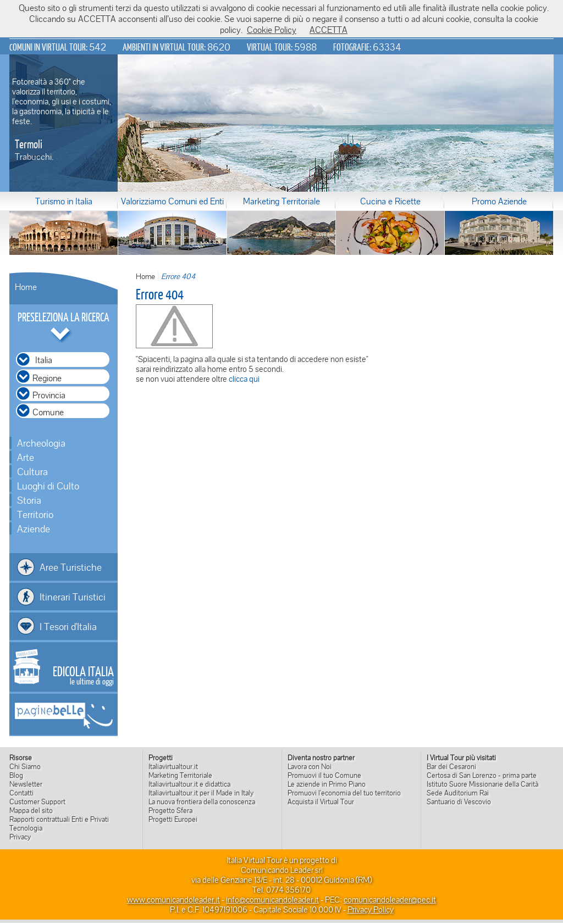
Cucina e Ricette (390, 201)
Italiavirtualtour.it (173, 766)
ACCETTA (329, 30)
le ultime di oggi (83, 675)
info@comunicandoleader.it (272, 899)
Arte (26, 457)
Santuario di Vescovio (459, 801)
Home (26, 287)
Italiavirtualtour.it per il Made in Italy (201, 793)
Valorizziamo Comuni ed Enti (172, 201)
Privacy (20, 837)
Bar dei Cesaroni (451, 766)
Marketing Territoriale (281, 201)
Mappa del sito (31, 810)
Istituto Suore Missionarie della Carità (483, 784)
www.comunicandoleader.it (173, 899)
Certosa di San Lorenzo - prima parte (482, 775)
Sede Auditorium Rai (458, 793)
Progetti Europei (173, 819)
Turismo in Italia (64, 201)
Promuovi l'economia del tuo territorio (344, 793)
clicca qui (244, 378)
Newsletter (26, 784)
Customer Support (37, 801)
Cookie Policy (272, 30)
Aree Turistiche (71, 567)
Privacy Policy (371, 909)
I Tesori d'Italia (68, 626)
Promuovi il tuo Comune (324, 775)
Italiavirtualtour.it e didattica (189, 784)
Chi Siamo (25, 766)
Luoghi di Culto (48, 486)
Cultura (32, 471)
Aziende (34, 528)
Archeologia (41, 443)
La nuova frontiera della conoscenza (202, 801)
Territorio (35, 514)
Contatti (21, 793)
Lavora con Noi (310, 766)
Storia (29, 500)
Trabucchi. (34, 157)
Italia (44, 360)
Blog (16, 775)
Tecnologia (26, 828)
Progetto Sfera (170, 810)
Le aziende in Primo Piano (327, 784)
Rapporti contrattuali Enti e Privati (59, 819)
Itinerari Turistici (73, 597)
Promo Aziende (499, 201)
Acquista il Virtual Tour (321, 801)
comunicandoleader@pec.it (390, 899)
